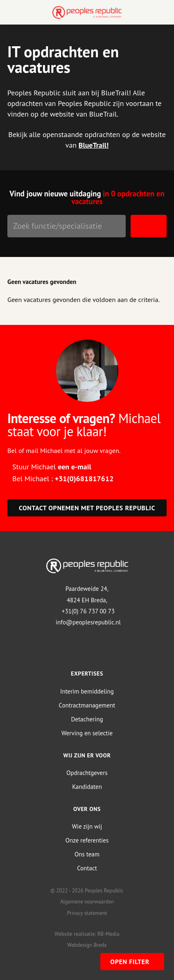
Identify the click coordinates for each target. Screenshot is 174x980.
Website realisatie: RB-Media (87, 934)
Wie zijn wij (87, 826)
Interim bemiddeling (87, 691)
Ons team (87, 854)
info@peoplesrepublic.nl (88, 622)
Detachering (87, 719)
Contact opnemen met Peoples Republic (87, 508)
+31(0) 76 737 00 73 (88, 611)
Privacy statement (87, 913)
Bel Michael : (63, 479)
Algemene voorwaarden (87, 902)
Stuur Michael (52, 467)
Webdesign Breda (87, 945)
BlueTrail (93, 145)
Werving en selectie (87, 733)
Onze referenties (87, 840)
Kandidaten (87, 787)
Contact (87, 868)
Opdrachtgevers (87, 773)
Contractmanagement (87, 705)
